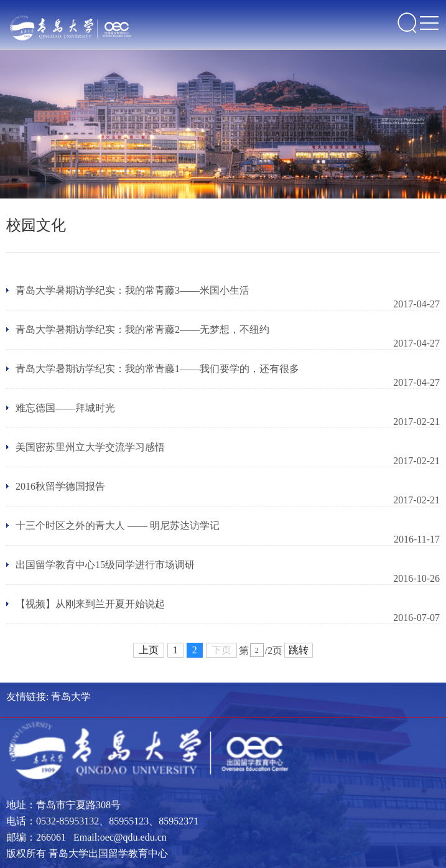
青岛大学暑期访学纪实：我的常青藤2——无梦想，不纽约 (142, 329)
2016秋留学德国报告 (60, 486)
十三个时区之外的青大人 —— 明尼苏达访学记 (118, 525)
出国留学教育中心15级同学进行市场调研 (105, 565)
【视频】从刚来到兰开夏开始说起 (90, 604)
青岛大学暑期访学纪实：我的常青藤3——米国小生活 (132, 290)
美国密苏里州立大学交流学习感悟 (90, 447)
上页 (149, 650)
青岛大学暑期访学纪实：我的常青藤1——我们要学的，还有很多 (157, 369)
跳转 (299, 650)
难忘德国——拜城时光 (65, 408)
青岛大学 (71, 697)
